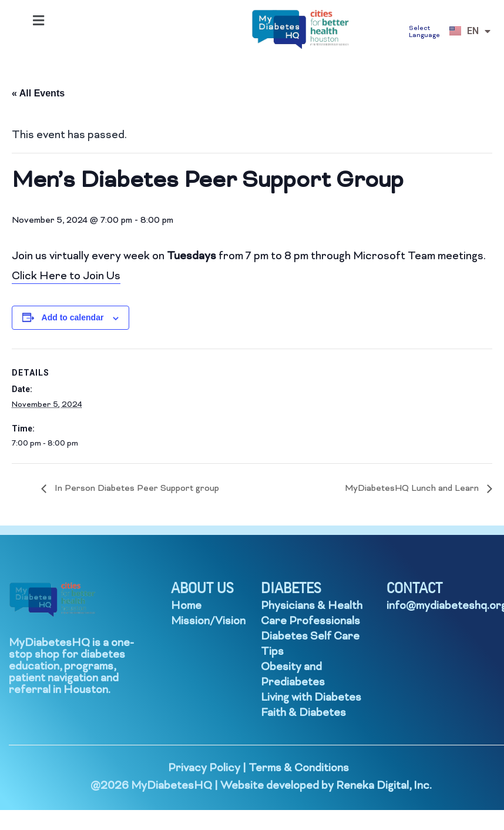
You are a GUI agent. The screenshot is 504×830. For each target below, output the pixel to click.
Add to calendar (73, 317)
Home (186, 606)
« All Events (38, 93)
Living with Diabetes (311, 698)
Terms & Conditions (299, 769)
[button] (38, 21)
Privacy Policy (204, 769)
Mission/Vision (208, 622)
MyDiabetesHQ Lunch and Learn (413, 489)
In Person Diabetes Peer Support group (136, 489)
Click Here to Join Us (66, 277)
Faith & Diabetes (303, 713)
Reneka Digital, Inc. (384, 786)
